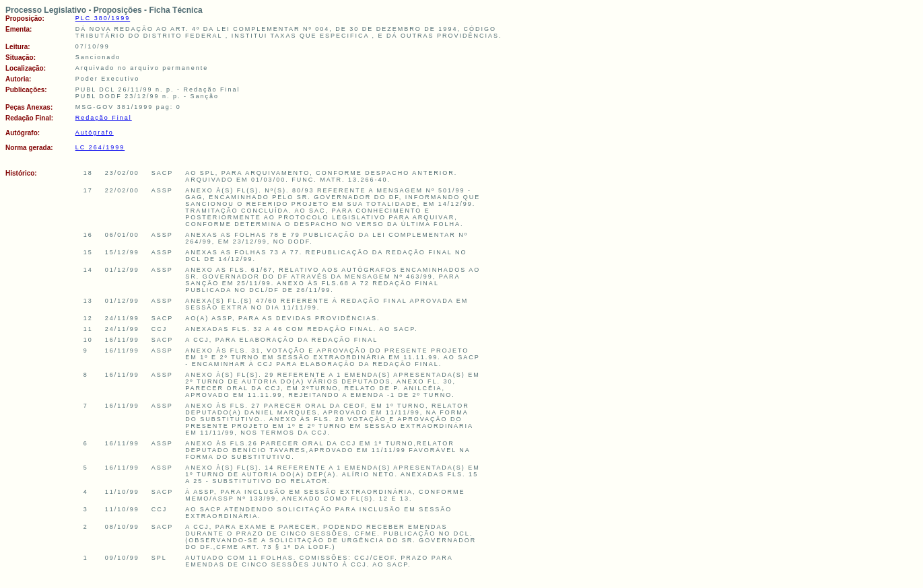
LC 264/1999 (100, 147)
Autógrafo (95, 133)
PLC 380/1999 (103, 18)
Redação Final (104, 118)
